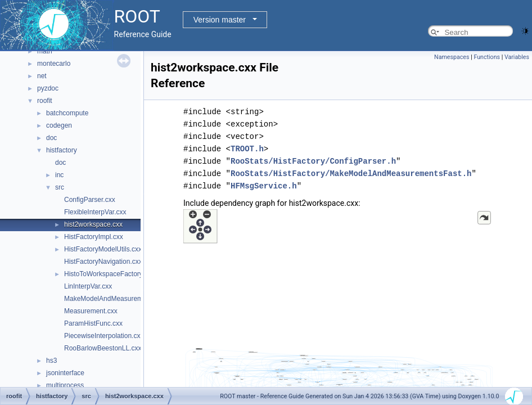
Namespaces (452, 57)
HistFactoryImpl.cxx (94, 237)
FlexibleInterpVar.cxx (95, 212)
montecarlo (54, 64)
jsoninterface (65, 373)
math (45, 51)
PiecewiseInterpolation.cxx (104, 336)
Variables (517, 57)
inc (59, 175)
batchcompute (67, 113)
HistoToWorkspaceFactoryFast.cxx (116, 274)
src (60, 187)
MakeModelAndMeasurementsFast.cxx (122, 299)
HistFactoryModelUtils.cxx (103, 249)
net (42, 76)
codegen (59, 125)
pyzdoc (48, 88)
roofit (45, 101)
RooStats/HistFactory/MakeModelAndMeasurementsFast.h (351, 174)
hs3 (51, 361)
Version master (220, 20)
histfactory (62, 150)
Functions (487, 57)
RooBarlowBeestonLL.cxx (103, 348)
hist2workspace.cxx (93, 224)
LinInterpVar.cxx (88, 286)
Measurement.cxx (91, 311)
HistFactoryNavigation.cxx (103, 262)
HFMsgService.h (264, 186)
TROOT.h (247, 149)
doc (51, 138)
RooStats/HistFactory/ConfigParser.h (313, 161)
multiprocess (65, 385)
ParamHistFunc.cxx (93, 323)
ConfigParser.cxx (90, 200)
